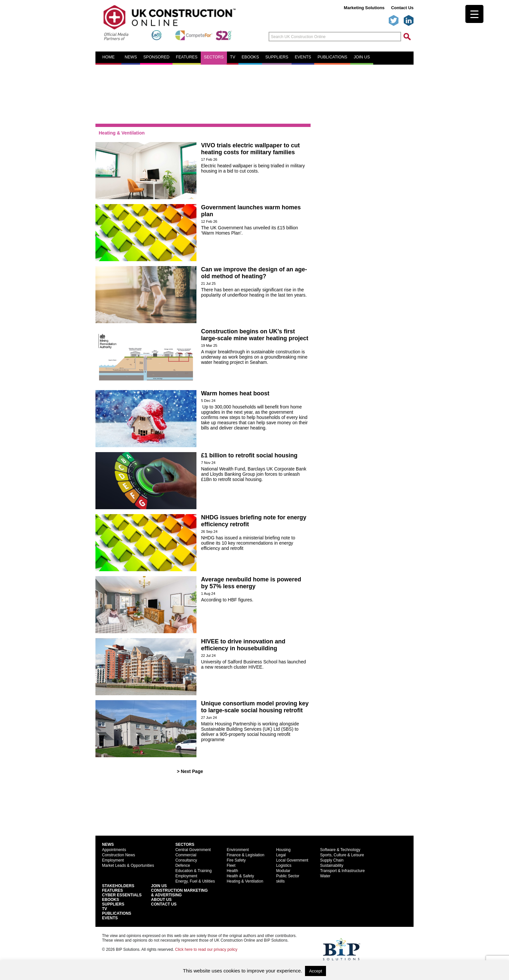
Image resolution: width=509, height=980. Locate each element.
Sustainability (332, 865)
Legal (281, 855)
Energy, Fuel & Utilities (195, 881)
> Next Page (190, 771)
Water (325, 876)
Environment (238, 850)
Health (232, 871)
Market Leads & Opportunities (128, 865)
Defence (183, 865)
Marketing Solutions (364, 8)
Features (187, 57)
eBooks (250, 57)
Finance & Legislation (245, 855)
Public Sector (288, 876)
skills (280, 881)
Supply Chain (332, 860)
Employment (113, 860)
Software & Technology (340, 850)
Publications (332, 57)
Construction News (119, 855)
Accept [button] (316, 971)
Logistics (284, 865)
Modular (283, 871)
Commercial (186, 855)
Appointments (114, 850)
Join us (362, 57)
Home (109, 57)
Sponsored (156, 57)
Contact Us (402, 8)
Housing (283, 850)
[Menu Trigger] (474, 14)
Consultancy (186, 860)
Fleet (231, 865)
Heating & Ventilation (245, 881)
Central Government (193, 850)
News (131, 57)
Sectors (214, 57)
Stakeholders (118, 886)
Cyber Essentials (122, 895)
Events (303, 57)
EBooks (111, 900)
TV (233, 57)
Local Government (292, 860)
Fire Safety (236, 860)
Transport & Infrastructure (342, 871)
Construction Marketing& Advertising (180, 893)
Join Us (159, 886)
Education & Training (194, 871)
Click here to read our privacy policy (206, 949)
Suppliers (277, 57)
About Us (162, 900)
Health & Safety (240, 876)
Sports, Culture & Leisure (342, 855)
